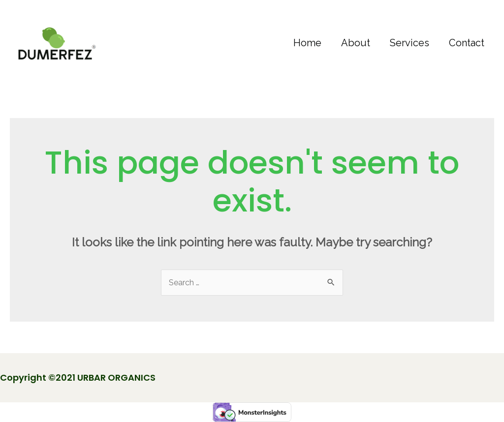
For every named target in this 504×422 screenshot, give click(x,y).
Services (409, 43)
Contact (467, 43)
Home (307, 43)
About (356, 43)
